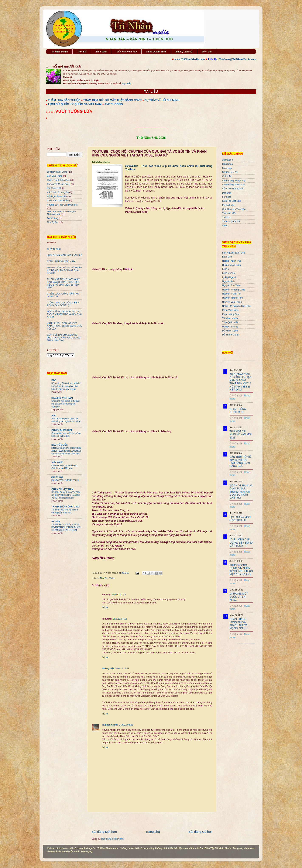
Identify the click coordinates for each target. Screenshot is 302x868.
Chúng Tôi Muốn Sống (59, 184)
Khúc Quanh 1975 (156, 52)
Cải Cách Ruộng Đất (233, 189)
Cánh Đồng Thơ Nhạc (233, 185)
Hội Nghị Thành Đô (57, 196)
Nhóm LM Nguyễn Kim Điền (236, 306)
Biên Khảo (227, 164)
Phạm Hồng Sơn (231, 314)
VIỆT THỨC (57, 462)
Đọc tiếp (127, 83)
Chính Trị (227, 176)
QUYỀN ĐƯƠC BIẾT (62, 430)
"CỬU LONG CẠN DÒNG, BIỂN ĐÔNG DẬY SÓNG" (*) (63, 304)
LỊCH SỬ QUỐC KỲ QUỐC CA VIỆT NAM (75, 104)
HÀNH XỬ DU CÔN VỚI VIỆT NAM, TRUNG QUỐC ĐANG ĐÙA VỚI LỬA (64, 326)
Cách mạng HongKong (234, 180)
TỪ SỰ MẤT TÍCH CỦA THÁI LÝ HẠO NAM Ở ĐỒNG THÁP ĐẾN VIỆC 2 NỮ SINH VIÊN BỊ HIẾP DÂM (63, 283)
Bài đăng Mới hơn (104, 832)
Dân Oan (227, 193)
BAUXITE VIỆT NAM (62, 398)
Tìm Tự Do (52, 222)
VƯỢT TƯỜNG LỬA (74, 111)
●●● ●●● (51, 112)
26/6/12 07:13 (120, 619)
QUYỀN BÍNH (54, 249)
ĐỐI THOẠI (57, 477)
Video (112, 578)
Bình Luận (101, 52)
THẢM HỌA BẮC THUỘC (64, 100)
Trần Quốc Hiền (230, 322)
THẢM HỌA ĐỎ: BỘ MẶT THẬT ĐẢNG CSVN (112, 100)
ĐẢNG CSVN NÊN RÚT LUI (65, 480)
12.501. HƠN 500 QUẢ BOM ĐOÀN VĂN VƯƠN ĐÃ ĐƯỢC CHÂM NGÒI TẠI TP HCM (66, 527)
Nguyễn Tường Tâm (232, 298)
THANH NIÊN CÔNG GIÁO (66, 507)
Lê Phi (225, 269)
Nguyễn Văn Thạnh (232, 302)
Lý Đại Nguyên (230, 277)
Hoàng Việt (108, 668)
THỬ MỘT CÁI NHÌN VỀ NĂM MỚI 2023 (241, 435)
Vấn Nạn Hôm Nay (127, 52)
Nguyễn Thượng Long (233, 290)
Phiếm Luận (228, 205)
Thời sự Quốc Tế (231, 221)
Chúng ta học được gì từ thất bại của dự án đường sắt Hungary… (65, 404)
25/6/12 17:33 (119, 595)
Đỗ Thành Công (230, 335)
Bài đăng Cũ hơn (201, 832)
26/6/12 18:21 (122, 668)
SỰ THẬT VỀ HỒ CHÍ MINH (162, 100)
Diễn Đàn (207, 52)
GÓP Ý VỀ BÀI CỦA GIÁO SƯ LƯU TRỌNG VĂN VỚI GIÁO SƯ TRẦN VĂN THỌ (64, 338)
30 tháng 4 (228, 160)
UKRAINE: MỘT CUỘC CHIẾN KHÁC (239, 597)
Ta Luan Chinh (110, 725)
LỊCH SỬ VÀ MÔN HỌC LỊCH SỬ (64, 255)
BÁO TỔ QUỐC (60, 445)
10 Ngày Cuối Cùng (57, 172)
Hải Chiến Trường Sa (58, 192)
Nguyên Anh (228, 281)
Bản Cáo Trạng (55, 176)
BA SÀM (56, 521)
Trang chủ (153, 832)
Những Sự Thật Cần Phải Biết (62, 205)
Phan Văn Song (230, 310)
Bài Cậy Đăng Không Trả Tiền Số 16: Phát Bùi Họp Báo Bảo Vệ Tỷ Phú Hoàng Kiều (66, 495)
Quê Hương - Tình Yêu (234, 209)
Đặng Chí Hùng (230, 327)
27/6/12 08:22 (126, 725)
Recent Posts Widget (246, 644)
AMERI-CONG (114, 104)
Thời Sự (82, 52)
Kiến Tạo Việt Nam (232, 201)
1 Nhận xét (236, 552)
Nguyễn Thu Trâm (231, 285)
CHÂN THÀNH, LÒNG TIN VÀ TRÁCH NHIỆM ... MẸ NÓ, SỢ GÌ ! (240, 624)
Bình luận (227, 168)
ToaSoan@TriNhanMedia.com (238, 59)
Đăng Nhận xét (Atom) (113, 839)
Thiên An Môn (229, 213)
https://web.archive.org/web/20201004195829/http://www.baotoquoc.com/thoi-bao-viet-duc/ (66, 451)
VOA (54, 416)
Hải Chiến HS (54, 188)
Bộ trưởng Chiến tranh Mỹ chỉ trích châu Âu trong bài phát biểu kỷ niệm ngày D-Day (66, 386)
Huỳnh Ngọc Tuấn (231, 265)
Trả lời (105, 607)
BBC (54, 380)
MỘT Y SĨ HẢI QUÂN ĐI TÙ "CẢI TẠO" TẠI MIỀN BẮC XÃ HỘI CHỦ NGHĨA (64, 314)
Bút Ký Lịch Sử (184, 52)
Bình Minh (227, 257)
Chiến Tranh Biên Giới (58, 180)
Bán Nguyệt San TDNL (234, 253)
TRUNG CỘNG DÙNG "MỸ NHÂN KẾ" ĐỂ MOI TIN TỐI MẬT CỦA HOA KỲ (64, 270)
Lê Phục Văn (229, 273)
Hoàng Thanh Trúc (232, 261)
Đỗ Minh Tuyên (230, 331)
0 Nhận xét (236, 396)
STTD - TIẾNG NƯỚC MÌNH (61, 261)
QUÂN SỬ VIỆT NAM (62, 489)
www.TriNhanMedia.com (190, 59)
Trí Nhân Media (59, 52)
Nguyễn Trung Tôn (232, 294)
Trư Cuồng (53, 218)
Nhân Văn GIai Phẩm (58, 200)
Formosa (227, 197)
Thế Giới (227, 217)
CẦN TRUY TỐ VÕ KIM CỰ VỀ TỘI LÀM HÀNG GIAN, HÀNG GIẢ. (240, 461)
